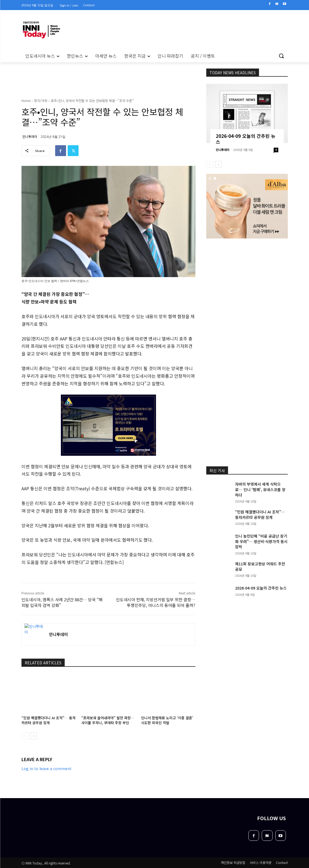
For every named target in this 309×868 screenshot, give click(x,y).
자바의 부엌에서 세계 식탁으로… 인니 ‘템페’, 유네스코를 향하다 (260, 489)
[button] (281, 56)
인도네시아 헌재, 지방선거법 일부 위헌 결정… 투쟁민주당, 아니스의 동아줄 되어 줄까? (156, 602)
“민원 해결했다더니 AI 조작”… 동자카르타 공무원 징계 (49, 720)
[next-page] (34, 736)
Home (26, 100)
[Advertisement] (250, 275)
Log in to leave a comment (46, 768)
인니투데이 (30, 136)
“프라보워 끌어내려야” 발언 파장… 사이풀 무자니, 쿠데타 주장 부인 (108, 720)
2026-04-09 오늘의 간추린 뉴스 (246, 139)
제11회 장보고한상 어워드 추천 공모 (260, 566)
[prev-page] (25, 736)
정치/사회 (41, 100)
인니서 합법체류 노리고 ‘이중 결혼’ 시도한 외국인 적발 (167, 720)
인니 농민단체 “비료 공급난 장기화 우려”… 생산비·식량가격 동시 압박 (261, 541)
